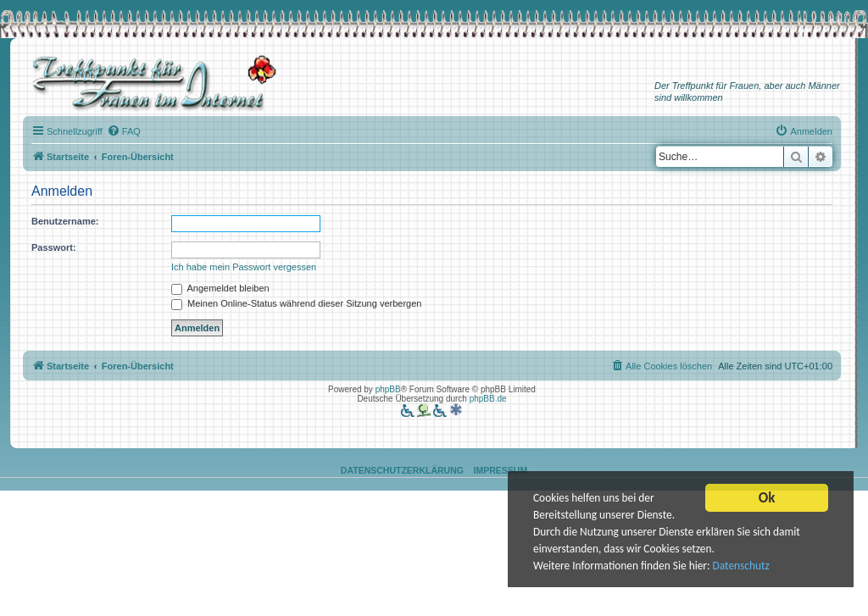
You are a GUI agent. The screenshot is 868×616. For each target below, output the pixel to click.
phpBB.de (488, 399)
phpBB (388, 389)
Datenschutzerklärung (402, 470)
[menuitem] (124, 131)
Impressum (501, 470)
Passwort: (54, 247)
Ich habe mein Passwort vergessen (244, 267)
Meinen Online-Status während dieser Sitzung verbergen (296, 303)
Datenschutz (745, 567)
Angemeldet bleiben (220, 288)
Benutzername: (65, 221)
